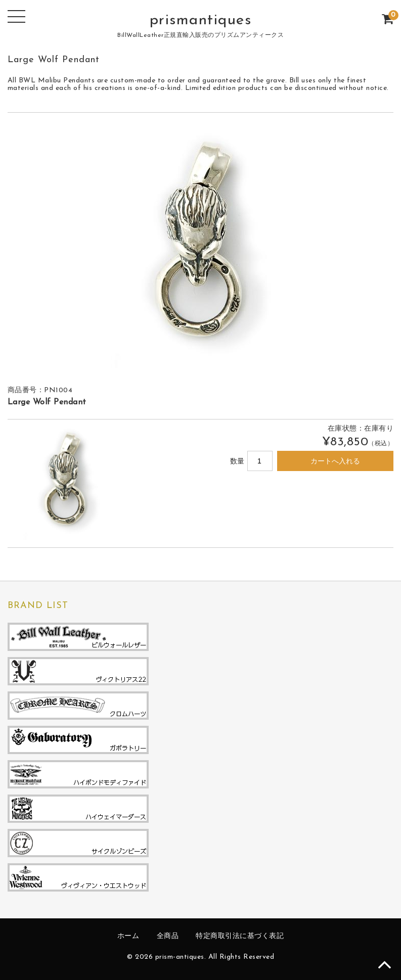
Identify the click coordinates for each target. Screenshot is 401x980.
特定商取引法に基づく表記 (240, 936)
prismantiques (201, 20)
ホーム (128, 936)
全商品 (168, 936)
